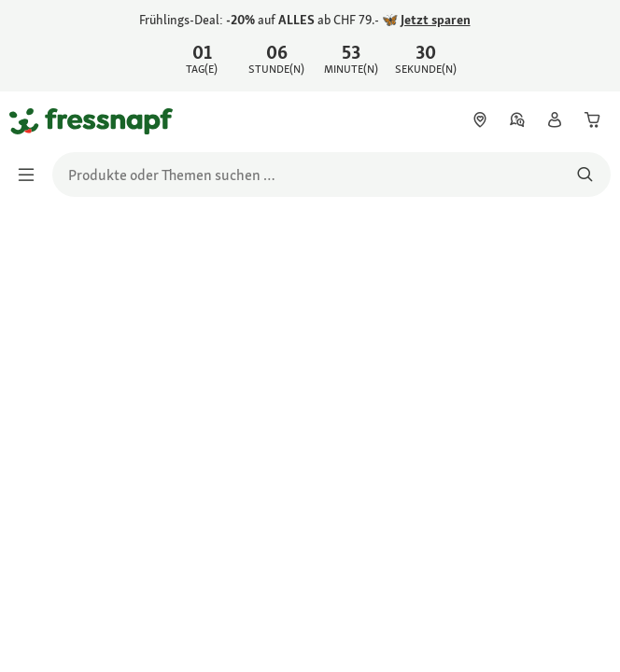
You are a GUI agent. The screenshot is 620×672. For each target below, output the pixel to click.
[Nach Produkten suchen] (585, 175)
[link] (310, 46)
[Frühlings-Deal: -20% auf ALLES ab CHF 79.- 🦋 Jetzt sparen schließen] (590, 43)
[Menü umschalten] (32, 175)
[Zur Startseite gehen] (31, 120)
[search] (331, 175)
